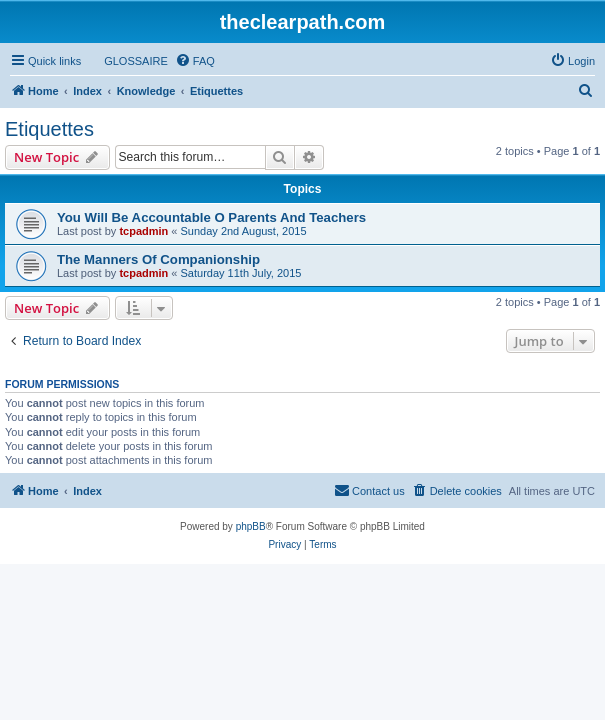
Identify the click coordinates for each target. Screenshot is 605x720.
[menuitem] (127, 61)
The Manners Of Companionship (158, 259)
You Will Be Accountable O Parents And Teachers (211, 217)
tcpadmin (143, 231)
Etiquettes (49, 129)
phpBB (251, 526)
